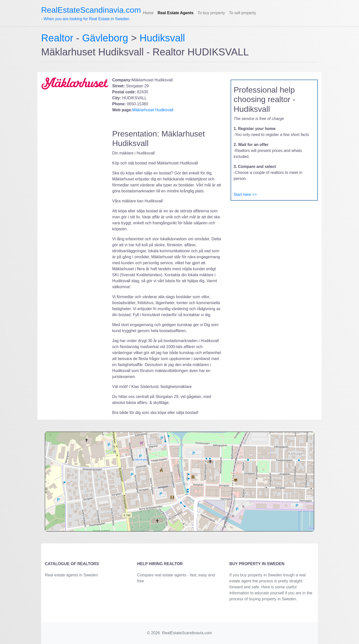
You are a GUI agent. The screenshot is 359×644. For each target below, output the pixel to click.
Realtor (59, 38)
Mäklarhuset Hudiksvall (153, 110)
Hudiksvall (162, 38)
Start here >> (245, 194)
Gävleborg (105, 38)
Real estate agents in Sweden (71, 575)
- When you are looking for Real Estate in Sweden (91, 13)
